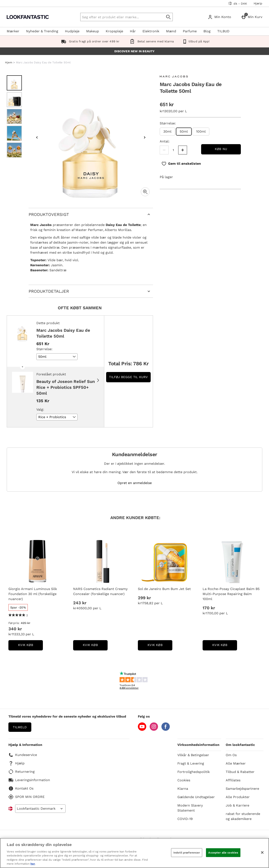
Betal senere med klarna (151, 41)
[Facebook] (166, 730)
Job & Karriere (237, 805)
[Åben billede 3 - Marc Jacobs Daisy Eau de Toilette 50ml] (14, 116)
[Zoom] (145, 192)
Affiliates (233, 780)
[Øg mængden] (183, 150)
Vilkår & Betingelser (193, 755)
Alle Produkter (238, 797)
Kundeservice (23, 755)
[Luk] (262, 852)
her (33, 864)
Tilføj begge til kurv (128, 377)
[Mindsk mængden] (164, 150)
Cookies (184, 780)
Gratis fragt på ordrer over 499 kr (90, 41)
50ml (182, 132)
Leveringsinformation (29, 780)
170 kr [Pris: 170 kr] (209, 608)
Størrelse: (168, 123)
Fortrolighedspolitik (194, 772)
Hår (133, 31)
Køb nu (221, 149)
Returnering (22, 772)
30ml (167, 131)
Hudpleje (72, 31)
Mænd (171, 31)
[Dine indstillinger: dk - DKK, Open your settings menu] (238, 3)
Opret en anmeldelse (135, 483)
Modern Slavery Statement (190, 808)
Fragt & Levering (191, 763)
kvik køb (30, 646)
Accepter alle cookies (223, 853)
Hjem (9, 62)
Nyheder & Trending (42, 31)
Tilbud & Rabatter (240, 772)
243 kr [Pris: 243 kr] (80, 603)
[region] (134, 853)
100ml (201, 131)
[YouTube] (142, 730)
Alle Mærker (236, 763)
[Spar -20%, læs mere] (18, 607)
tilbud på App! (196, 41)
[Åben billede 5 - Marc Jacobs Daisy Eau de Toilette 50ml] (14, 150)
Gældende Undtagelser (196, 797)
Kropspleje (114, 31)
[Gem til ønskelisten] (181, 164)
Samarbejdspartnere (242, 789)
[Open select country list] (40, 809)
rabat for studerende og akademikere (243, 816)
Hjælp (258, 3)
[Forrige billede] (37, 137)
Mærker (13, 31)
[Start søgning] (169, 17)
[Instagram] (154, 730)
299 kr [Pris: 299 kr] (144, 598)
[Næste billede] (145, 137)
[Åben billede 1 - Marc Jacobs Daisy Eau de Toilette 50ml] (14, 83)
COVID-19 (185, 819)
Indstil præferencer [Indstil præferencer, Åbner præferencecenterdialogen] (187, 853)
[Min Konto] (220, 17)
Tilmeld (20, 727)
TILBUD (223, 31)
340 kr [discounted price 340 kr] (15, 629)
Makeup (93, 31)
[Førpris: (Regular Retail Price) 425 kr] (37, 623)
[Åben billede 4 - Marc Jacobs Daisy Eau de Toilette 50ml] (14, 133)
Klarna (183, 789)
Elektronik (151, 31)
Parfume (190, 31)
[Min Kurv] (253, 17)
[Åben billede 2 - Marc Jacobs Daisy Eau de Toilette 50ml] (14, 100)
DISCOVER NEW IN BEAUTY (134, 51)
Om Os (231, 755)
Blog (207, 31)
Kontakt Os (21, 788)
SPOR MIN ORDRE (26, 797)
